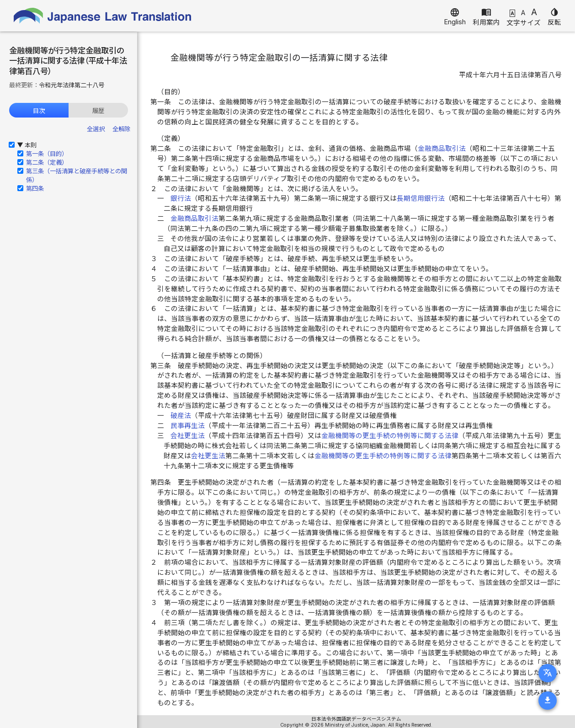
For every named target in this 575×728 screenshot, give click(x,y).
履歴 (98, 111)
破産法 (181, 416)
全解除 (121, 129)
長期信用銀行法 (421, 198)
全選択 (96, 129)
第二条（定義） (47, 162)
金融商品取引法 (442, 149)
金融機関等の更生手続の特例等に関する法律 (390, 436)
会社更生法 (188, 436)
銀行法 (181, 198)
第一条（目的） (47, 154)
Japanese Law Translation (103, 16)
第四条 (35, 188)
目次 (39, 111)
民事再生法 (188, 426)
